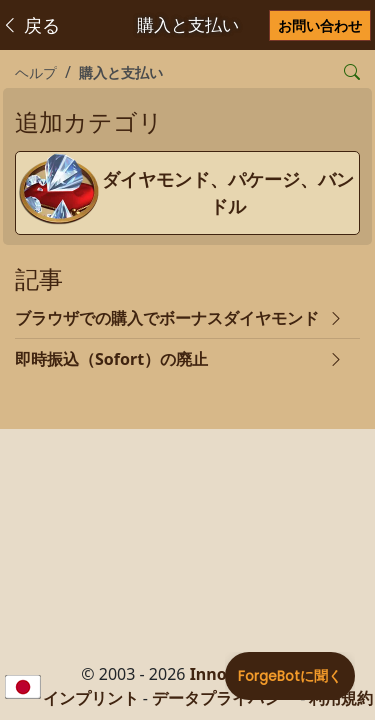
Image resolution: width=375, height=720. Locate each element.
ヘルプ (36, 72)
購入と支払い (121, 72)
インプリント (91, 698)
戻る (30, 25)
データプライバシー (224, 698)
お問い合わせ (320, 25)
